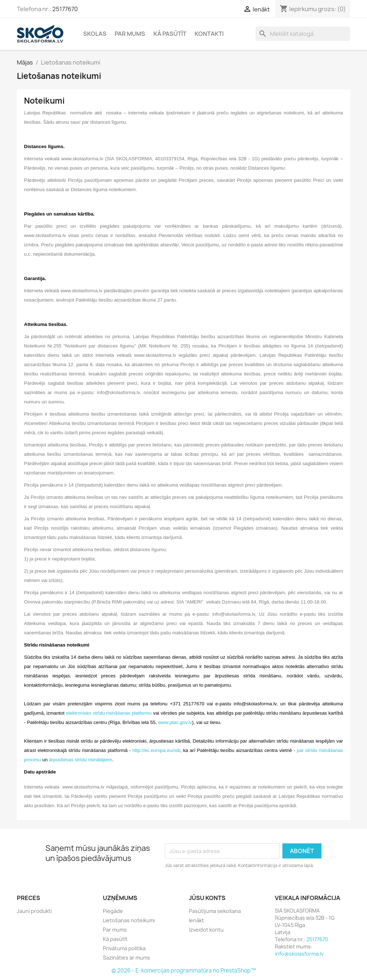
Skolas (95, 34)
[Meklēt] (303, 34)
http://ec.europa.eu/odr (156, 750)
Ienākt (196, 920)
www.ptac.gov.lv (175, 722)
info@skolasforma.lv (299, 954)
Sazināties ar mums (127, 958)
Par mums (130, 34)
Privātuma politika (124, 948)
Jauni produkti (34, 911)
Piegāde (113, 911)
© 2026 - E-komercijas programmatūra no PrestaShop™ (184, 970)
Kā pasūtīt (170, 34)
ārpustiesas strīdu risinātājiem (81, 760)
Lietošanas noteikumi (129, 920)
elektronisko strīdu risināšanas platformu (109, 713)
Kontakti (209, 34)
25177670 (65, 9)
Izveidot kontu (206, 930)
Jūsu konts (207, 898)
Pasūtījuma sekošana (215, 911)
